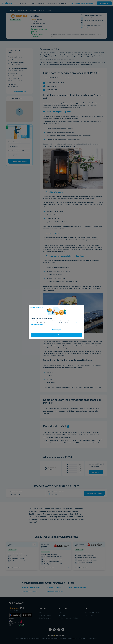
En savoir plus (57, 330)
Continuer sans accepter (37, 307)
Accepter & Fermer (57, 335)
